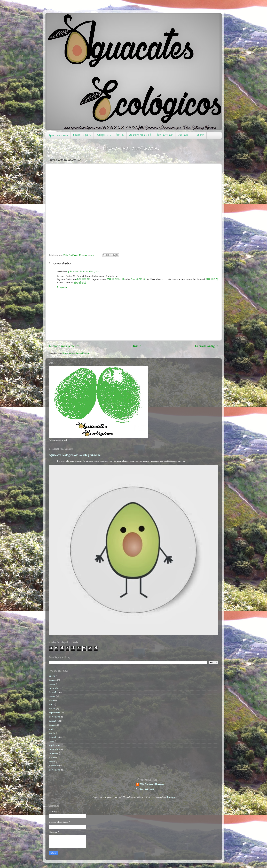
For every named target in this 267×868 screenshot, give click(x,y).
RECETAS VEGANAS (165, 135)
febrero (53, 680)
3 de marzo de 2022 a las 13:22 (83, 272)
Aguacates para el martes (58, 135)
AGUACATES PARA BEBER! (140, 135)
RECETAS (120, 135)
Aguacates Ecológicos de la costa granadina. (75, 455)
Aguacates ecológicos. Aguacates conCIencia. (102, 149)
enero (52, 676)
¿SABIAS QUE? (184, 135)
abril (51, 729)
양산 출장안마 (138, 279)
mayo (52, 741)
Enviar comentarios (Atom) (76, 353)
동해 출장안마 (84, 279)
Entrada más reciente (64, 346)
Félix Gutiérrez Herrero (152, 784)
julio (51, 705)
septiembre (55, 713)
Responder (63, 287)
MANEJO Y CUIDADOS (82, 135)
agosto (52, 709)
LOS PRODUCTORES (103, 135)
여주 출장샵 (212, 279)
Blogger (171, 797)
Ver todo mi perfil (145, 789)
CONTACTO (200, 135)
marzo (52, 684)
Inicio (137, 346)
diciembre (54, 692)
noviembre (54, 688)
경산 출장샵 (80, 283)
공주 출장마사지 (115, 279)
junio (51, 701)
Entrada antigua (207, 346)
